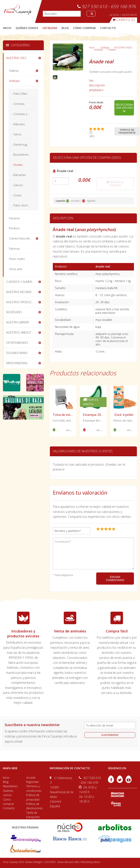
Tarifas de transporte (127, 131)
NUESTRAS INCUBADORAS (22, 292)
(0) (124, 20)
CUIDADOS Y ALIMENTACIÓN (24, 282)
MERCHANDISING (17, 363)
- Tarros (17, 134)
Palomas (14, 249)
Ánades (112, 50)
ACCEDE (115, 15)
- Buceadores (20, 155)
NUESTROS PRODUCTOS (22, 302)
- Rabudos (18, 124)
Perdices (14, 228)
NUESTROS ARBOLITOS (21, 332)
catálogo (50, 28)
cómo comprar (84, 28)
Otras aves (16, 269)
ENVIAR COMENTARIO (115, 579)
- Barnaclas (19, 175)
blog (65, 28)
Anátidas (99, 50)
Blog (6, 782)
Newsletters (10, 786)
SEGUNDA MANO (17, 353)
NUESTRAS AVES (123, 48)
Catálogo (105, 48)
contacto (108, 28)
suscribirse (110, 735)
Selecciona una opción (124, 108)
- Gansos (17, 185)
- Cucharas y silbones (25, 114)
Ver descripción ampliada (97, 85)
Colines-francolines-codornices (25, 238)
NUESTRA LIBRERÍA (18, 322)
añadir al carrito (115, 184)
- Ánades (17, 165)
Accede (31, 778)
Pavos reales (17, 259)
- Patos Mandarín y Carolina (25, 94)
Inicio (7, 28)
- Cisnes (17, 195)
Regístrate (32, 782)
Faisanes (14, 218)
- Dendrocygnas (22, 145)
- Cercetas (18, 104)
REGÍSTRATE (130, 15)
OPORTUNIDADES (17, 343)
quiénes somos (27, 28)
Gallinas (14, 71)
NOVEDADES (14, 312)
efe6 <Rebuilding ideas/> (88, 862)
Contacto (9, 808)
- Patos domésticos (24, 205)
